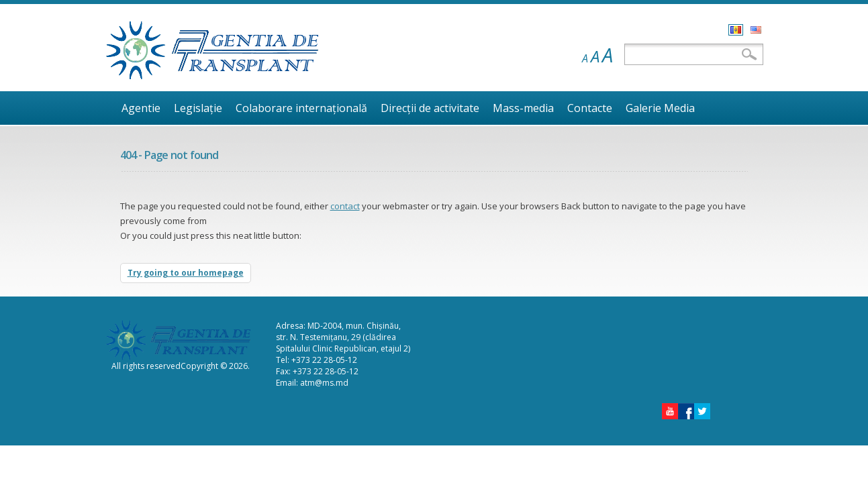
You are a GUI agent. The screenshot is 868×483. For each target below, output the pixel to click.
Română (736, 30)
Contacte (590, 108)
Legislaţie (198, 108)
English (756, 30)
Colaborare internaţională (301, 108)
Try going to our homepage (186, 273)
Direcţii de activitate (430, 108)
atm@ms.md (324, 383)
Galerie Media (660, 108)
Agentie (141, 108)
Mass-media (523, 108)
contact (345, 206)
